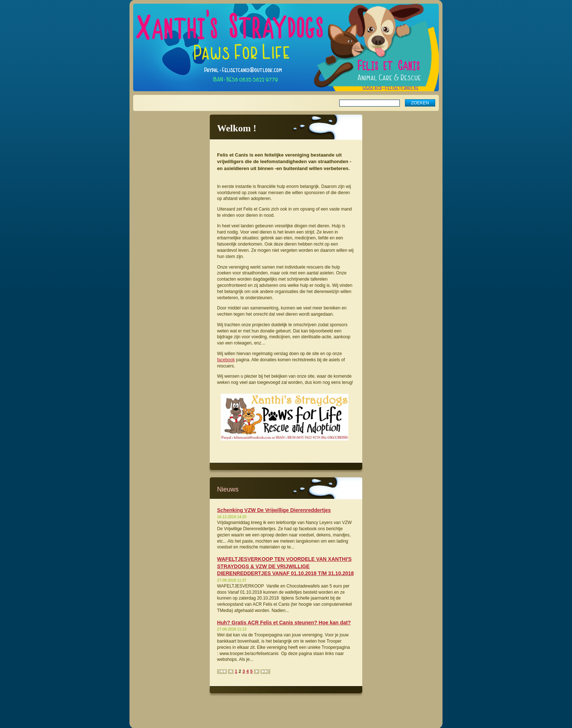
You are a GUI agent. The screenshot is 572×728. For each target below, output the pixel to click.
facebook (226, 360)
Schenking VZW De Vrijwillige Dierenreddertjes (274, 510)
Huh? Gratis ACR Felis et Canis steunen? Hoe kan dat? (284, 623)
